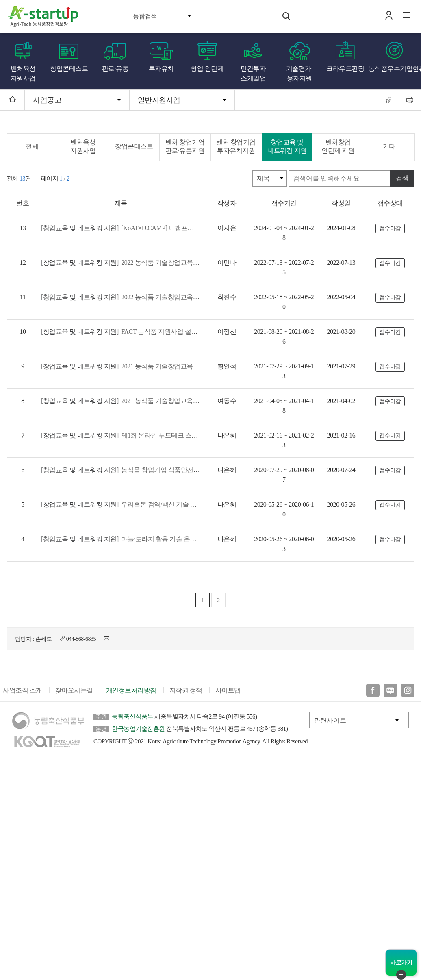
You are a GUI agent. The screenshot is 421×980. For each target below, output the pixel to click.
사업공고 (47, 100)
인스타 (408, 691)
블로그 (390, 691)
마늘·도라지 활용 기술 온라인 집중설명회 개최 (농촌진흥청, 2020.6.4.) (176, 539)
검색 (286, 16)
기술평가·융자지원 (299, 73)
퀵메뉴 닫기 (401, 975)
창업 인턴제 (207, 69)
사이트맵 (228, 691)
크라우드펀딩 (345, 69)
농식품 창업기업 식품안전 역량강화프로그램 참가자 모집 (160, 470)
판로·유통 (115, 69)
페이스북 (373, 691)
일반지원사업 (159, 100)
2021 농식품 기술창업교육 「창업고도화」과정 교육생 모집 (163, 401)
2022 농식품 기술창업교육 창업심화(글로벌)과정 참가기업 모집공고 (175, 297)
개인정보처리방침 (131, 691)
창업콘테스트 (69, 69)
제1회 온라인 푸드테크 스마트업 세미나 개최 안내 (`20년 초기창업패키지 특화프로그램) (202, 435)
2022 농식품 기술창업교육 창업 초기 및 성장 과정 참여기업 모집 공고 (176, 262)
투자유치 (161, 69)
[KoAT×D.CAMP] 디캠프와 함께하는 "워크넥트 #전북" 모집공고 (168, 228)
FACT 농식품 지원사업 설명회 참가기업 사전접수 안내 (156, 332)
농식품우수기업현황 (395, 69)
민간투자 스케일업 (253, 73)
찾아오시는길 (74, 691)
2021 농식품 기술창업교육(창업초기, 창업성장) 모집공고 (159, 366)
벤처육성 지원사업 (23, 73)
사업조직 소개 (23, 691)
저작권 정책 (186, 691)
